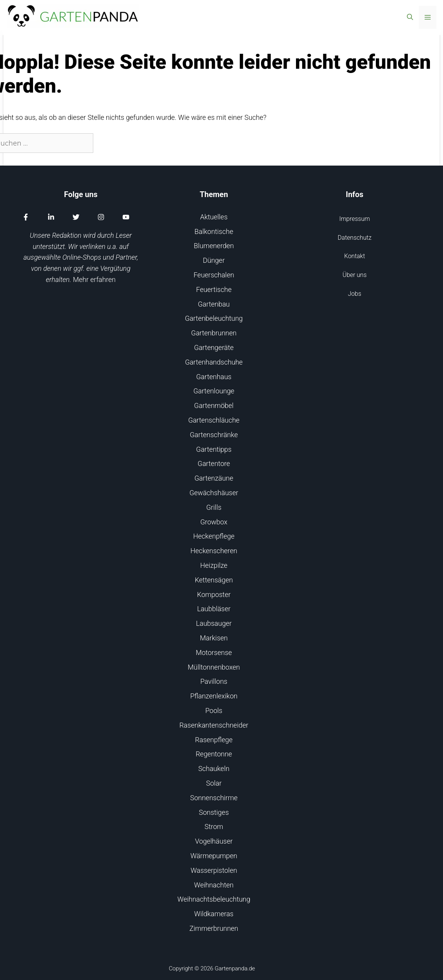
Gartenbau (214, 304)
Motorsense (214, 653)
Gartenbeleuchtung (214, 318)
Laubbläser (214, 609)
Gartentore (214, 463)
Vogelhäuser (214, 841)
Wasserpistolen (214, 870)
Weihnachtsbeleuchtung (214, 899)
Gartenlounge (214, 391)
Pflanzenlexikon (214, 696)
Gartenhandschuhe (214, 362)
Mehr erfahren (94, 279)
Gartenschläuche (214, 420)
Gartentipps (214, 449)
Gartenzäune (214, 478)
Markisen (214, 638)
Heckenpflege (214, 536)
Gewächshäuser (214, 493)
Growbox (214, 522)
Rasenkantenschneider (214, 725)
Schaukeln (214, 769)
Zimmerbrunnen (214, 928)
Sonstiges (214, 812)
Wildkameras (214, 914)
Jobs (355, 294)
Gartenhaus (214, 377)
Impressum (355, 219)
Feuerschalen (214, 275)
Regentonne (214, 754)
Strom (214, 827)
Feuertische (214, 289)
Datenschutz (355, 238)
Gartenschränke (214, 435)
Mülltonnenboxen (214, 667)
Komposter (214, 594)
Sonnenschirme (214, 798)
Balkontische (214, 231)
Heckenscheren (214, 551)
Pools (214, 711)
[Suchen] (107, 143)
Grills (214, 507)
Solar (214, 783)
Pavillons (214, 681)
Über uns (355, 275)
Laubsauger (214, 623)
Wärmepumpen (214, 856)
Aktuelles (214, 217)
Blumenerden (214, 246)
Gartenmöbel (214, 405)
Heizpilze (214, 565)
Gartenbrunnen (214, 333)
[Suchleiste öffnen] (410, 17)
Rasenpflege (214, 740)
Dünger (214, 260)
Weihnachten (214, 885)
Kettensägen (214, 580)
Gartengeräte (214, 347)
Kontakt (355, 256)
